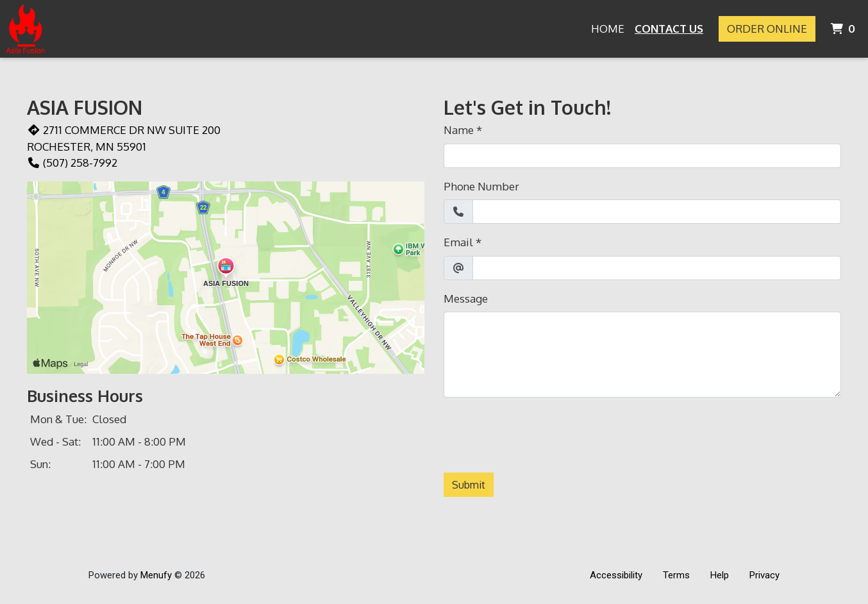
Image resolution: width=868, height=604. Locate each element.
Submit (469, 485)
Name (459, 130)
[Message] (642, 355)
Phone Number (481, 186)
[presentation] (541, 433)
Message (466, 298)
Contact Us (669, 29)
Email (458, 242)
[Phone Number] (657, 212)
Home (608, 29)
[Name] (642, 156)
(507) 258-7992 (72, 163)
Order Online (767, 29)
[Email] (657, 268)
